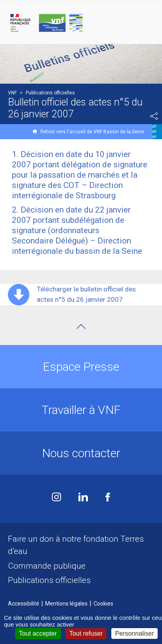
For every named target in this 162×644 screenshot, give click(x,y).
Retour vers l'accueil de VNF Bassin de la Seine (92, 132)
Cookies (103, 604)
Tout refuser (86, 633)
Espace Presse (81, 367)
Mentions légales (66, 604)
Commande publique (47, 566)
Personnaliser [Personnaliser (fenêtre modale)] (135, 633)
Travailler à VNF (81, 410)
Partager (154, 116)
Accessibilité (24, 604)
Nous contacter (81, 453)
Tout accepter (38, 633)
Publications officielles (49, 580)
